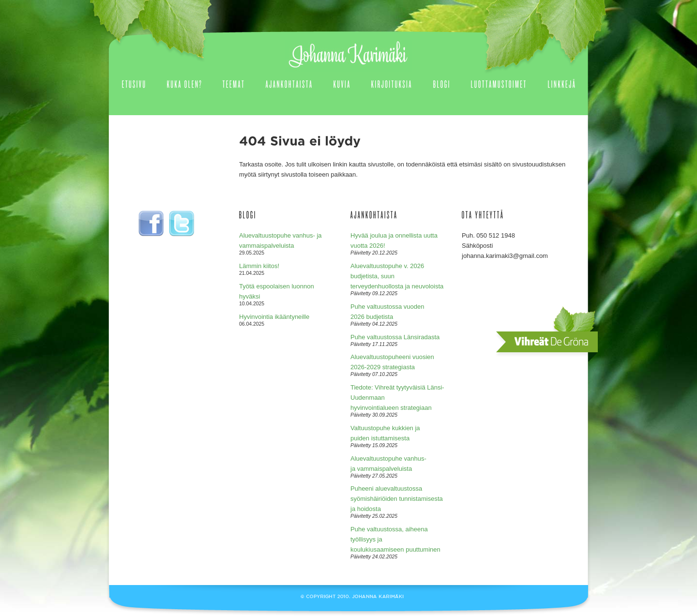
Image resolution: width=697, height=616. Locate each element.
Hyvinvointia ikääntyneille (274, 317)
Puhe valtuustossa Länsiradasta (395, 337)
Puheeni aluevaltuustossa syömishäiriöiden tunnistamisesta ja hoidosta (397, 499)
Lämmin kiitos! (259, 266)
